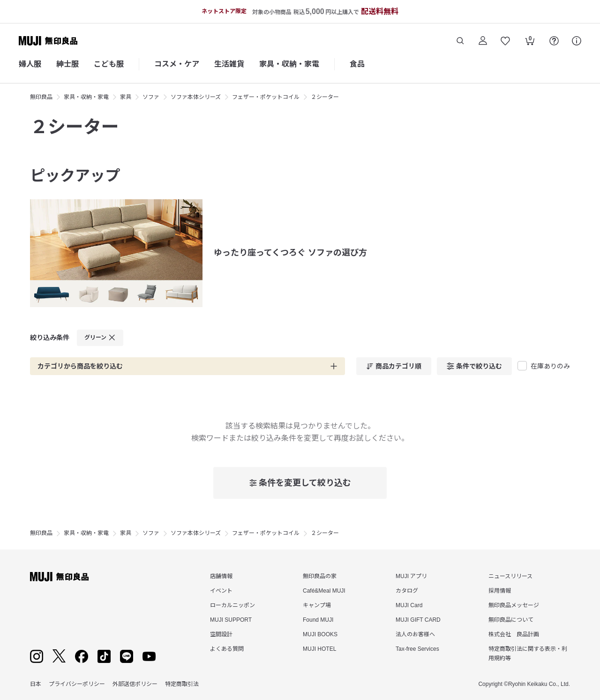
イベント (221, 591)
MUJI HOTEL (319, 649)
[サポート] (577, 41)
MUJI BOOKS (320, 634)
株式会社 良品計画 (514, 634)
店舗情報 (221, 576)
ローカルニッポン (232, 605)
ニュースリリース (510, 576)
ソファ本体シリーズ (196, 97)
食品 (357, 64)
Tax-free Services (417, 649)
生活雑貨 (229, 64)
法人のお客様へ (415, 634)
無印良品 (41, 97)
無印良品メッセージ (514, 605)
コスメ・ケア (177, 64)
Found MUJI (318, 620)
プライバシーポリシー (77, 684)
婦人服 (30, 64)
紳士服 (67, 64)
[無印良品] (59, 577)
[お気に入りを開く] (505, 41)
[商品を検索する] (460, 41)
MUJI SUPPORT (231, 620)
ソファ (151, 97)
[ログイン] (483, 41)
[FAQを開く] (554, 41)
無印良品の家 (320, 576)
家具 (126, 97)
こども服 (109, 64)
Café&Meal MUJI (324, 591)
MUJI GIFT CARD (418, 620)
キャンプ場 (317, 605)
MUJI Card (409, 605)
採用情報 (500, 591)
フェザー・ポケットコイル (266, 97)
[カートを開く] (530, 42)
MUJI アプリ (411, 576)
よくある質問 (227, 649)
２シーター (325, 97)
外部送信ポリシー (135, 684)
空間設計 (221, 634)
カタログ (407, 591)
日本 (36, 684)
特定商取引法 (182, 684)
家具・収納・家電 (289, 64)
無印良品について (511, 620)
